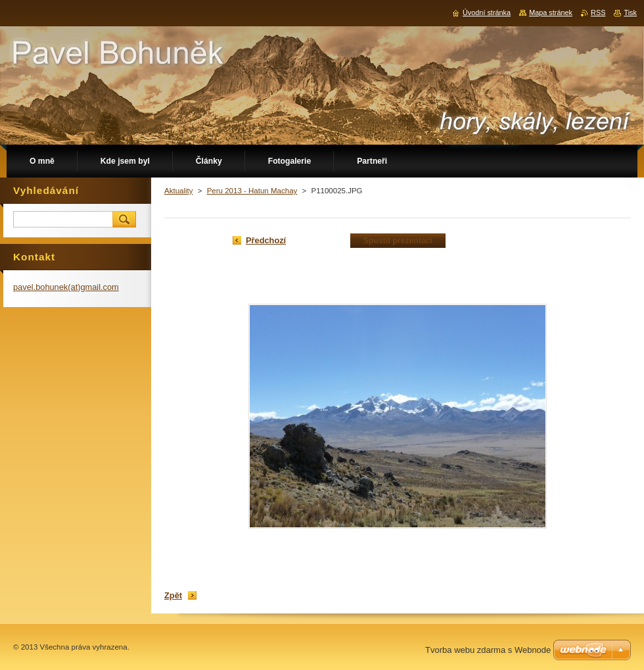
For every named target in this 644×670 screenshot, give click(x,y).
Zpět (173, 595)
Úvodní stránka (487, 12)
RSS (598, 12)
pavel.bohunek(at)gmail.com (66, 287)
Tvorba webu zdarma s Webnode (488, 650)
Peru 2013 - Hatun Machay (252, 191)
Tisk (630, 12)
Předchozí (266, 240)
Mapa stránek (551, 12)
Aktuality (179, 191)
